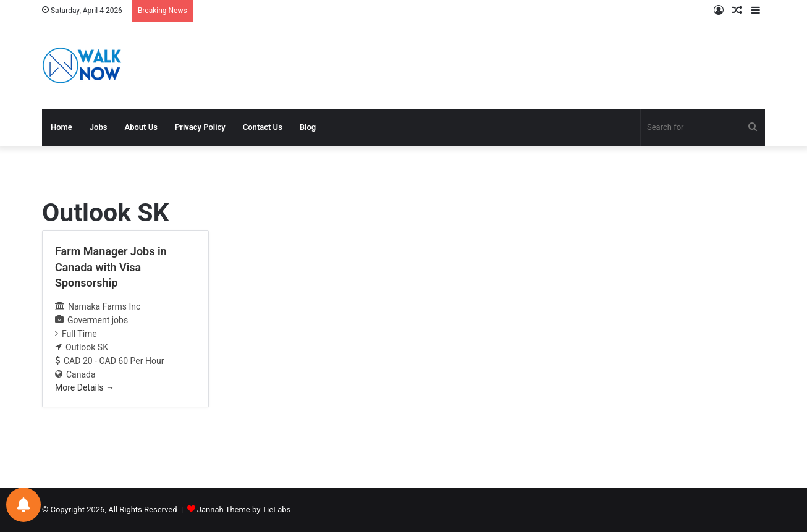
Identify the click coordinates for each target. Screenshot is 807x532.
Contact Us (263, 127)
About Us (141, 127)
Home (61, 127)
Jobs (99, 127)
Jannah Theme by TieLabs (244, 509)
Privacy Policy (200, 127)
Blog (308, 127)
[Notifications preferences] (23, 505)
